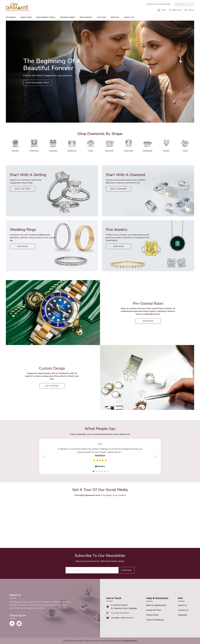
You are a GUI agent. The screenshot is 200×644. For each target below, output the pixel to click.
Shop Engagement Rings (38, 83)
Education (182, 615)
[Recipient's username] (92, 570)
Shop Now (23, 246)
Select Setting (22, 189)
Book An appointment (156, 605)
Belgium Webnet (130, 641)
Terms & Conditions (155, 620)
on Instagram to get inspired (103, 495)
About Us (182, 605)
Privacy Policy (152, 615)
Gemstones (26, 17)
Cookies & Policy (154, 610)
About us (129, 17)
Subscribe (126, 570)
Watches (101, 17)
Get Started (52, 386)
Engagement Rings (46, 17)
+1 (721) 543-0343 (158, 4)
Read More (100, 455)
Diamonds (11, 17)
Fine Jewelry (86, 17)
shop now (148, 321)
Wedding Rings (68, 17)
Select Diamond (118, 189)
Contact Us (183, 610)
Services (115, 17)
